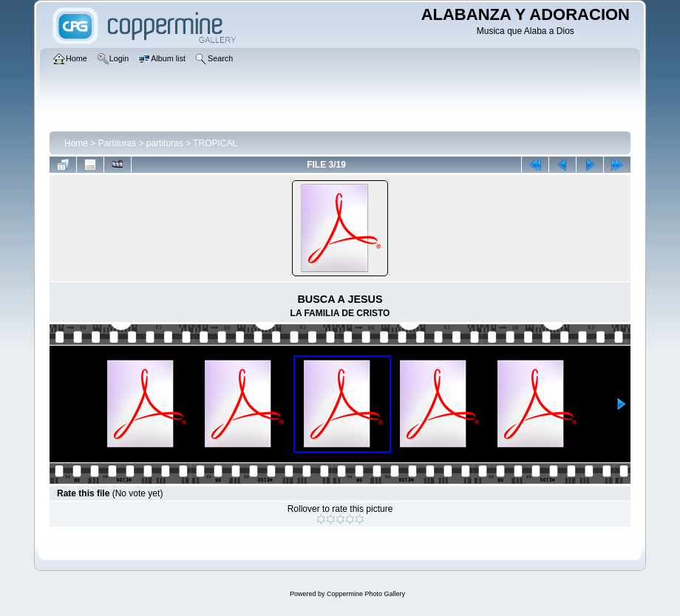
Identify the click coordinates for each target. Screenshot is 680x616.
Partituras (117, 143)
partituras (165, 143)
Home (76, 143)
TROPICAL (215, 143)
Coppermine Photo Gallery (366, 594)
